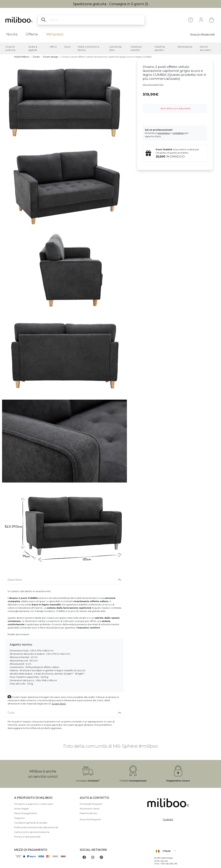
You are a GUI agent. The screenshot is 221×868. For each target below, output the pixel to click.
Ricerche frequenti (90, 819)
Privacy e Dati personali (27, 837)
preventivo (164, 133)
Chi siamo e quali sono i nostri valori (34, 804)
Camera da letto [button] (115, 48)
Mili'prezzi (55, 34)
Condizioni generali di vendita (31, 823)
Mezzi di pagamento (26, 813)
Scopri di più (59, 704)
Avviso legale (21, 809)
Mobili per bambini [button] (136, 48)
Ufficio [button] (53, 47)
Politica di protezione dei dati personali (36, 827)
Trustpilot (168, 819)
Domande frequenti (91, 804)
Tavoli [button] (67, 47)
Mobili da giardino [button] (160, 48)
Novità (12, 34)
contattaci (178, 133)
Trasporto (20, 818)
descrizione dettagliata (153, 84)
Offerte (32, 34)
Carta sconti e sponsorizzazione (32, 832)
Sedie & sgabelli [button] (33, 48)
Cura (11, 713)
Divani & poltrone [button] (11, 48)
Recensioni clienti (90, 809)
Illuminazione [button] (185, 47)
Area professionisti (202, 35)
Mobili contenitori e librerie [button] (88, 48)
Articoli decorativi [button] (205, 48)
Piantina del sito (89, 813)
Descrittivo (15, 580)
